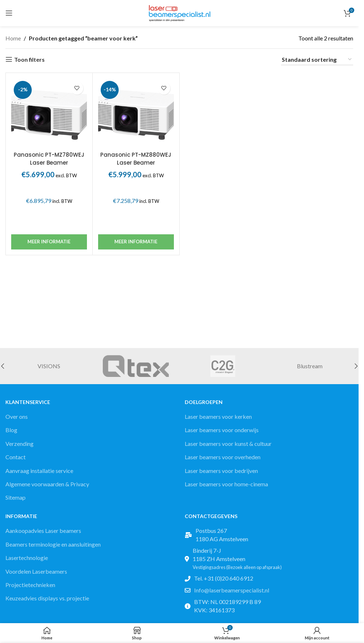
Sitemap (16, 497)
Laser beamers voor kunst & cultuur (228, 444)
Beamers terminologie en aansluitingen (53, 544)
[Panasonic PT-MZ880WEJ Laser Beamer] (136, 113)
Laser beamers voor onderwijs (222, 430)
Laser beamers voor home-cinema (226, 484)
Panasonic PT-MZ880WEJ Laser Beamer (136, 159)
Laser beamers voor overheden (223, 457)
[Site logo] (179, 12)
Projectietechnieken (30, 585)
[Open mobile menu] (9, 13)
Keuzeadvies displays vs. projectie (47, 598)
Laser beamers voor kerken (218, 416)
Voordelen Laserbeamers (36, 571)
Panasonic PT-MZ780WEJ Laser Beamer (49, 159)
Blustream (310, 366)
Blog (11, 430)
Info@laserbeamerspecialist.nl (232, 590)
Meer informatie (49, 242)
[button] (356, 366)
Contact (16, 457)
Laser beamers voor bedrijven (221, 471)
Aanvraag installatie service (39, 471)
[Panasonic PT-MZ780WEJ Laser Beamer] (49, 113)
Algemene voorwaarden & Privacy (47, 484)
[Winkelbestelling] (317, 60)
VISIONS (49, 366)
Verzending (19, 444)
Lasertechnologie (27, 558)
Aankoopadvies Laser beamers (43, 531)
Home (13, 38)
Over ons (17, 416)
